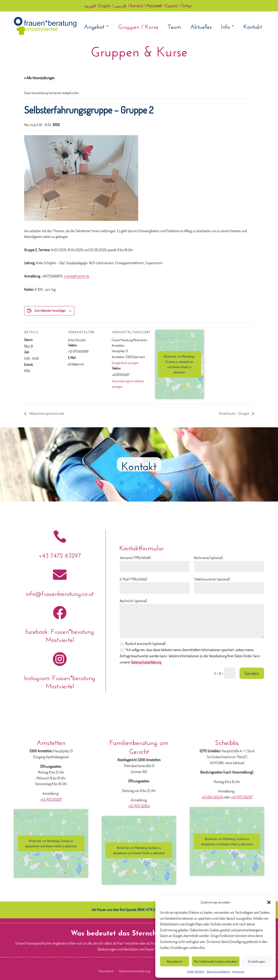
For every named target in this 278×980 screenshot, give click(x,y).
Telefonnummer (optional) (212, 579)
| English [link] (104, 6)
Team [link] (174, 27)
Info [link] (225, 27)
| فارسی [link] (119, 6)
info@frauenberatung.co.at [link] (60, 593)
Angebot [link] (94, 27)
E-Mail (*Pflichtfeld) (133, 579)
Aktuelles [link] (201, 27)
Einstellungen (257, 961)
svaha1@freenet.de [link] (76, 276)
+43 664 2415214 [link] (212, 797)
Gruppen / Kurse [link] (138, 27)
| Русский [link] (153, 6)
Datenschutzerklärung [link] (218, 971)
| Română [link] (136, 6)
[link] (45, 34)
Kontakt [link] (253, 27)
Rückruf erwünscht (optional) (143, 644)
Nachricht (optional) (133, 601)
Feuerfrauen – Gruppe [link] (234, 413)
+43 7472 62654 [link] (139, 806)
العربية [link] (90, 6)
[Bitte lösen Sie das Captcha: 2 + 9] (230, 673)
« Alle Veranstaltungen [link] (39, 78)
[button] (269, 902)
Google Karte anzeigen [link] (125, 363)
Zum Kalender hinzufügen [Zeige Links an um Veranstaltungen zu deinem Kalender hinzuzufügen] (50, 310)
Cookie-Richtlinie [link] (196, 971)
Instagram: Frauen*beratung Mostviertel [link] (60, 681)
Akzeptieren (174, 961)
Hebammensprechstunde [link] (46, 413)
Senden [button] (252, 673)
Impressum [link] (238, 971)
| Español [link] (171, 6)
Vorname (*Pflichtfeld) (135, 558)
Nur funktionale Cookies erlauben (216, 961)
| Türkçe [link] (186, 6)
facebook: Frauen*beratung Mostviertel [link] (60, 635)
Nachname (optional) (208, 558)
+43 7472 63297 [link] (60, 554)
